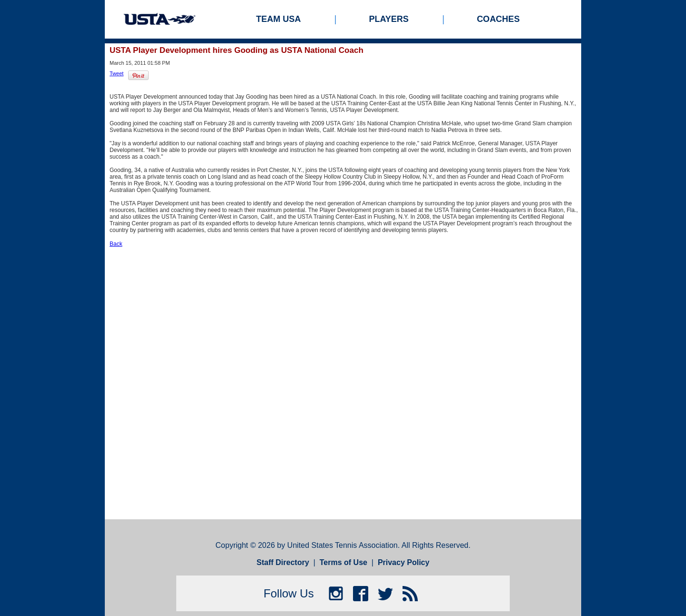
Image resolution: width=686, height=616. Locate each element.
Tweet (116, 73)
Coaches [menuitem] (498, 19)
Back (116, 244)
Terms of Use (343, 562)
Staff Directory (283, 562)
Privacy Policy (404, 562)
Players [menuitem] (389, 19)
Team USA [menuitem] (279, 19)
